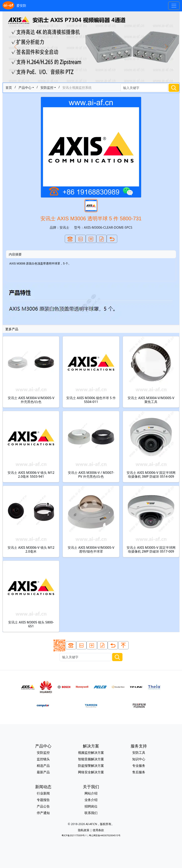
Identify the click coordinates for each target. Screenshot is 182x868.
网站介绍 (91, 793)
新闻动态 (43, 787)
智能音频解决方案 (91, 759)
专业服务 (139, 766)
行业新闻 (43, 793)
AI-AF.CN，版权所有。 (100, 824)
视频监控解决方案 (91, 753)
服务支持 (139, 746)
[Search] (144, 88)
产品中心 (25, 88)
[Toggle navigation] (174, 6)
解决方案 (91, 746)
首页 (9, 88)
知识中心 (139, 759)
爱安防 (14, 6)
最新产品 (43, 772)
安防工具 (139, 753)
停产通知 (43, 813)
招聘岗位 (91, 806)
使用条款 (98, 830)
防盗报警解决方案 (91, 766)
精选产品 (43, 766)
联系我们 (91, 813)
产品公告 (43, 806)
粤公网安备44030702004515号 (105, 835)
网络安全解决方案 (91, 772)
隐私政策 (84, 830)
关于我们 (91, 787)
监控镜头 (43, 759)
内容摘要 (15, 254)
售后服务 (139, 772)
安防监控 (47, 88)
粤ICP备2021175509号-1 (74, 835)
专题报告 (43, 800)
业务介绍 (91, 800)
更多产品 (12, 329)
